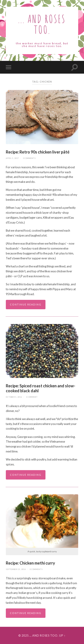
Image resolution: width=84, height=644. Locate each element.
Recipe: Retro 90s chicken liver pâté (38, 152)
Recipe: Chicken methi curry (30, 563)
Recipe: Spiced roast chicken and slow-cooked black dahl (41, 388)
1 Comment (32, 397)
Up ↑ (62, 635)
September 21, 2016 (16, 569)
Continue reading (26, 304)
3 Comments (29, 158)
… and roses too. (44, 635)
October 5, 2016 (14, 397)
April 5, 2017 (12, 158)
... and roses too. (42, 24)
